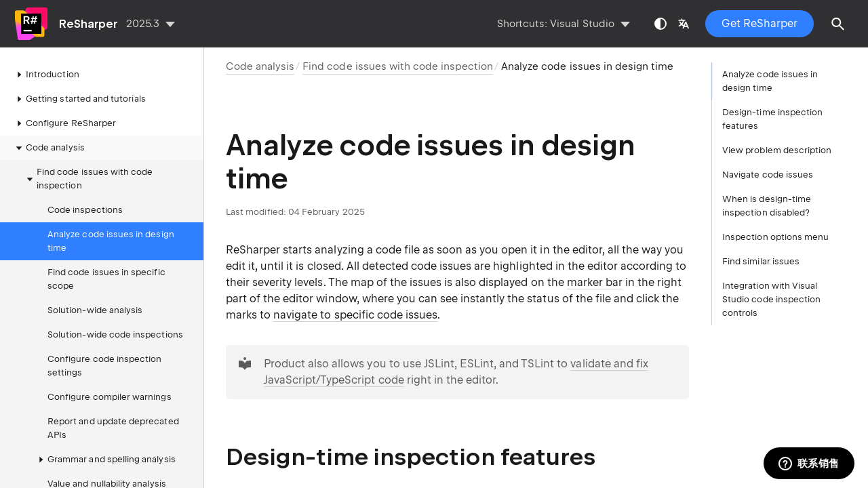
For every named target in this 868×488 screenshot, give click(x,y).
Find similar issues (761, 261)
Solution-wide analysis (95, 310)
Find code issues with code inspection (88, 179)
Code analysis (48, 148)
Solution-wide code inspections (115, 334)
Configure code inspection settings (104, 366)
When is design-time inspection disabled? (767, 206)
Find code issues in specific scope (106, 279)
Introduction (46, 75)
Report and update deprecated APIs (113, 428)
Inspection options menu (775, 237)
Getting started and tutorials (79, 99)
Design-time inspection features (772, 119)
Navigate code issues (768, 175)
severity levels (288, 282)
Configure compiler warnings (110, 397)
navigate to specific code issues (355, 315)
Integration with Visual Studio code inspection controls (771, 299)
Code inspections (85, 210)
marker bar (595, 282)
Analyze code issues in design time (111, 241)
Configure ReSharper (64, 123)
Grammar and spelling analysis (105, 460)
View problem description (777, 150)
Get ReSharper (759, 23)
